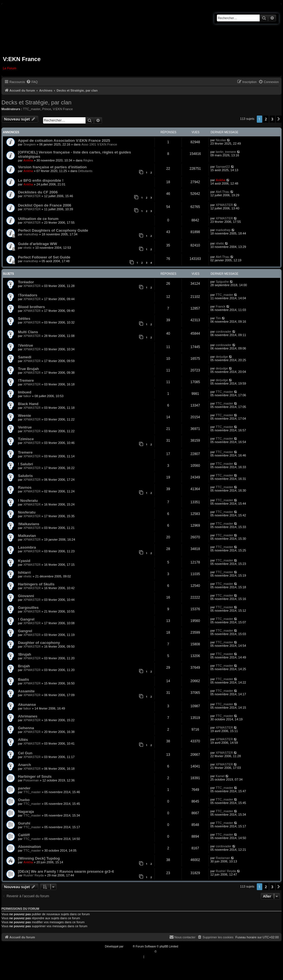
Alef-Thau (223, 192)
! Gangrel (26, 619)
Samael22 (223, 167)
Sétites (24, 319)
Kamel (220, 776)
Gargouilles (28, 608)
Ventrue (25, 427)
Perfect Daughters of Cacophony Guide (53, 230)
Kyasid (24, 561)
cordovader (224, 332)
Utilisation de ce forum (38, 219)
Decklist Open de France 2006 (45, 205)
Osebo (24, 800)
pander (24, 788)
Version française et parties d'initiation (52, 167)
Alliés (23, 740)
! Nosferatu (28, 501)
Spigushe (222, 282)
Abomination (29, 847)
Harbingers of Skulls (36, 584)
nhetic (28, 248)
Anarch (24, 765)
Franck (221, 306)
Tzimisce (26, 439)
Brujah (24, 666)
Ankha (28, 160)
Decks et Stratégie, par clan (36, 102)
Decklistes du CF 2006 (38, 192)
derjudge (222, 357)
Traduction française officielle (136, 952)
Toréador (26, 282)
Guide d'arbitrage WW (37, 244)
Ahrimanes (28, 716)
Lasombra (27, 547)
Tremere (25, 452)
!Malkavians (29, 524)
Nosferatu (27, 512)
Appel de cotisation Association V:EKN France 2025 (64, 141)
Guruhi (24, 823)
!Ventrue (26, 345)
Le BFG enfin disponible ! (41, 180)
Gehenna (26, 728)
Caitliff (24, 835)
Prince (47, 109)
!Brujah (25, 654)
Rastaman (223, 858)
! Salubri (26, 464)
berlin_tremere (226, 152)
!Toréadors (28, 295)
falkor (27, 396)
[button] (279, 119)
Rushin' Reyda (33, 875)
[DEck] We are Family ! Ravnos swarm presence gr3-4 (66, 871)
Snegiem (29, 144)
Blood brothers (31, 307)
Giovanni (26, 596)
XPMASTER (32, 196)
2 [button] (266, 119)
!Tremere (26, 380)
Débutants (85, 171)
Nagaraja (26, 812)
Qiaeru (162, 952)
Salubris (25, 476)
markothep (31, 234)
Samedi (25, 357)
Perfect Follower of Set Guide (44, 257)
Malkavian (27, 536)
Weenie (25, 416)
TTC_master (32, 109)
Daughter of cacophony (39, 643)
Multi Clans (28, 332)
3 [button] (272, 119)
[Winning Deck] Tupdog (39, 858)
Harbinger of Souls (35, 776)
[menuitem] (32, 82)
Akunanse (27, 705)
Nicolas (221, 140)
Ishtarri (24, 572)
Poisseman (31, 780)
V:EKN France (63, 109)
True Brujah (28, 369)
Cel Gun (25, 753)
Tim (218, 318)
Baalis (24, 679)
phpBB (129, 946)
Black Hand (28, 404)
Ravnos (25, 487)
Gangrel (25, 631)
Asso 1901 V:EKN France (99, 144)
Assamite (26, 691)
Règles (88, 160)
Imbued (25, 392)
